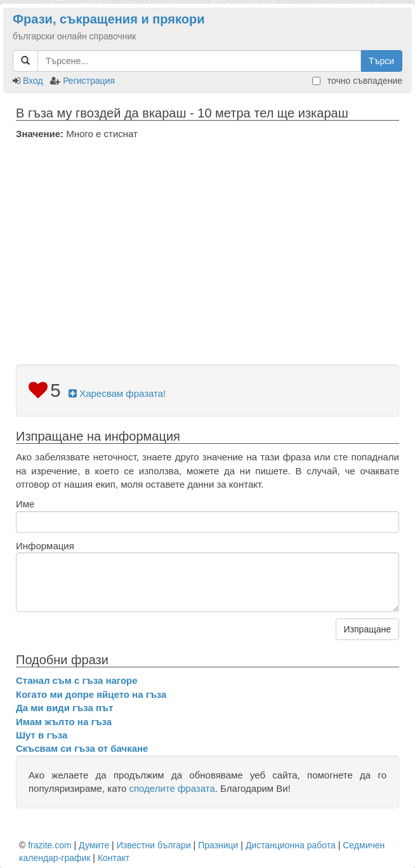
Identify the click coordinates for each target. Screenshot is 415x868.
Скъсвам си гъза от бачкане (82, 748)
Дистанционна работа (291, 845)
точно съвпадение (357, 81)
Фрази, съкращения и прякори (109, 19)
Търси (381, 61)
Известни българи (154, 845)
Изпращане (367, 629)
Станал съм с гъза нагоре (77, 680)
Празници (218, 845)
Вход (33, 81)
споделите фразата (172, 788)
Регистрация (89, 81)
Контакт (114, 858)
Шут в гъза (42, 735)
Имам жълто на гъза (64, 722)
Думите (94, 845)
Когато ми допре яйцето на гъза (91, 694)
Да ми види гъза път (64, 708)
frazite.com (49, 845)
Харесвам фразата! (117, 393)
